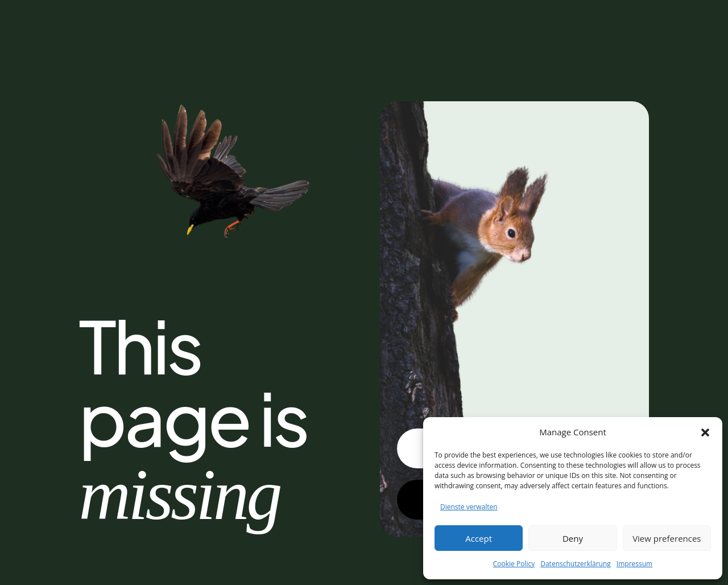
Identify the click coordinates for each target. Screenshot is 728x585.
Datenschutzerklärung (576, 564)
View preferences (667, 538)
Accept (479, 538)
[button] (705, 432)
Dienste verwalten (469, 507)
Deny (573, 538)
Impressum (634, 564)
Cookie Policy (514, 564)
